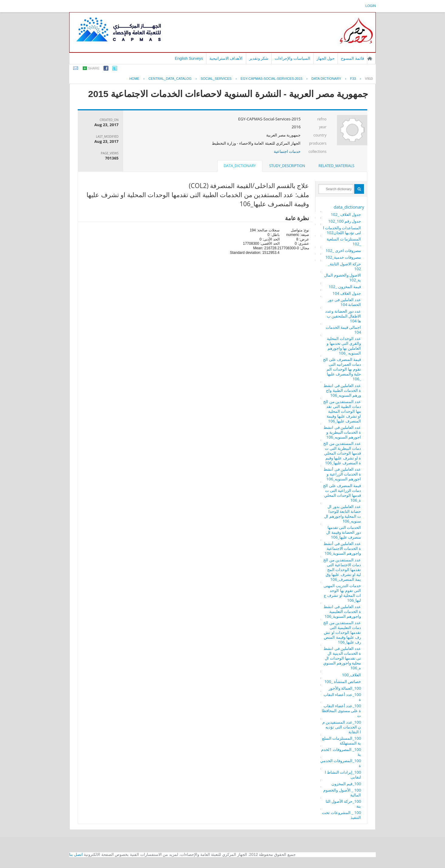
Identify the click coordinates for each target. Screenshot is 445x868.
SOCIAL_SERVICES (216, 79)
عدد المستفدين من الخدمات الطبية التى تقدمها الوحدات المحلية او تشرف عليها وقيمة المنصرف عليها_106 (342, 411)
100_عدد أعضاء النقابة (342, 697)
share (94, 68)
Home (134, 79)
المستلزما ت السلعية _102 (344, 241)
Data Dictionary (326, 79)
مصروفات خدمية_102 (343, 257)
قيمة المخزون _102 (345, 287)
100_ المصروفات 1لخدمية (341, 752)
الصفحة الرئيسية (370, 59)
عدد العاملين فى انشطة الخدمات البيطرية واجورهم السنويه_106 (342, 432)
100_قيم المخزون (346, 784)
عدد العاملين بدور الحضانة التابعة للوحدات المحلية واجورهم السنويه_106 (343, 514)
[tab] (336, 166)
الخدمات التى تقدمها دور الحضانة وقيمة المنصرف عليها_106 (344, 532)
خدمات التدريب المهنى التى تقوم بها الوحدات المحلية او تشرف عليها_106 (342, 593)
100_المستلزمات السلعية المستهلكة (341, 741)
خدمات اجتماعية (287, 151)
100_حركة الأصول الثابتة (343, 804)
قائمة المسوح (352, 58)
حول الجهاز (326, 58)
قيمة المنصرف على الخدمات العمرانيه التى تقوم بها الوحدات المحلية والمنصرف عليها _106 (342, 369)
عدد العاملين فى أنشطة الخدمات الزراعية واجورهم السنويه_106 (342, 474)
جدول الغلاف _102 (346, 214)
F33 (353, 79)
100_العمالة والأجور (345, 688)
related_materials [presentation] (336, 166)
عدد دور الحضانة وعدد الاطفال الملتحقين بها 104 (343, 316)
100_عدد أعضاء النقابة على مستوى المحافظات (341, 711)
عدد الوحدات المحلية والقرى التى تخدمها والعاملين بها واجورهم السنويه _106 (344, 346)
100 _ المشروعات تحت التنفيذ (341, 815)
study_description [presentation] (287, 166)
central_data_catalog (170, 79)
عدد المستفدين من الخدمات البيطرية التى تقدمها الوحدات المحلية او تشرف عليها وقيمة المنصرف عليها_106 (342, 453)
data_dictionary (349, 207)
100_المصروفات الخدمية (341, 763)
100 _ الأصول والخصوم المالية (342, 792)
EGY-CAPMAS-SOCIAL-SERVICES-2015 (272, 79)
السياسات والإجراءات (292, 58)
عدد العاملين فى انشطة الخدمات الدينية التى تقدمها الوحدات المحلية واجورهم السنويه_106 (342, 658)
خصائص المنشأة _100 (343, 681)
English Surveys (189, 58)
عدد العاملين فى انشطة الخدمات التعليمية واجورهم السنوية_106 (342, 611)
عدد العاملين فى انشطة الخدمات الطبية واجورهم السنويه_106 (342, 390)
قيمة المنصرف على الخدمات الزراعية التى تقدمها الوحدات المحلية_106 (342, 493)
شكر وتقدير (259, 58)
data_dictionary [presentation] (240, 166)
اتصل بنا (76, 855)
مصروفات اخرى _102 (343, 251)
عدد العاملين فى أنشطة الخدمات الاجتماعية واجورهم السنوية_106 (342, 548)
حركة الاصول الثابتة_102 (344, 266)
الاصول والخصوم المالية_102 (343, 278)
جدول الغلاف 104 (347, 293)
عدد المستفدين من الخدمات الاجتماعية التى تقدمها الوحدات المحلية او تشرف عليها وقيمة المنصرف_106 (342, 570)
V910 (369, 79)
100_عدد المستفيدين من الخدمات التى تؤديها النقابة (342, 727)
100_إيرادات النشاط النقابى (343, 775)
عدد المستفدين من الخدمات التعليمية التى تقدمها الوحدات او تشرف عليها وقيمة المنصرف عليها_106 (342, 632)
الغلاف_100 (351, 675)
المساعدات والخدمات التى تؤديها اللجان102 (342, 230)
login (371, 6)
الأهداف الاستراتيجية (226, 58)
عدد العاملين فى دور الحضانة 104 (344, 302)
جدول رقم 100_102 (345, 221)
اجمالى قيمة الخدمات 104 (343, 330)
